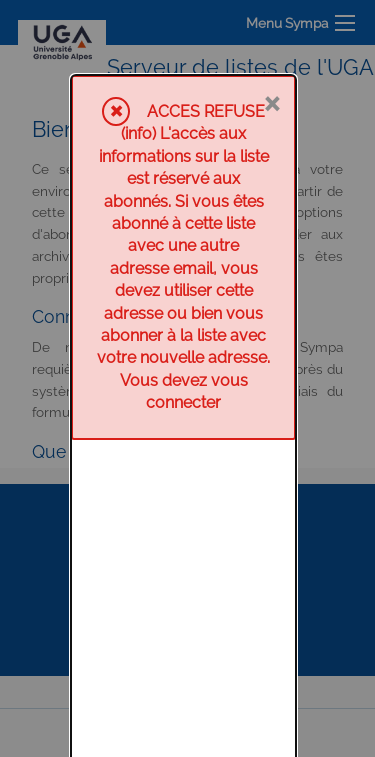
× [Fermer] (271, 27)
